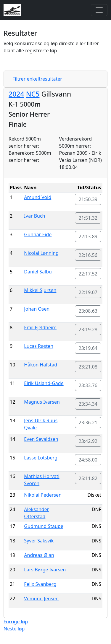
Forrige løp (16, 622)
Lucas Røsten (39, 346)
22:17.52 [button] (88, 274)
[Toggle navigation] (99, 10)
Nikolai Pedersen (43, 495)
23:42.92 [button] (88, 441)
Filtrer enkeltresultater (37, 79)
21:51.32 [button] (88, 218)
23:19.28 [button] (88, 330)
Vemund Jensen (41, 599)
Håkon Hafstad (41, 365)
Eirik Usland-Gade (44, 383)
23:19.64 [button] (88, 348)
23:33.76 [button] (88, 385)
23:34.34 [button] (88, 404)
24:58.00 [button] (88, 460)
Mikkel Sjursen (40, 290)
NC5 (33, 94)
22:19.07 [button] (88, 292)
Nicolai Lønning (41, 253)
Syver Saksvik (39, 541)
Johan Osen (37, 309)
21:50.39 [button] (88, 199)
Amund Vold (38, 197)
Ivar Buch (34, 216)
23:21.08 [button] (88, 367)
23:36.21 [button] (88, 423)
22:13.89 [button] (88, 237)
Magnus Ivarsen (42, 402)
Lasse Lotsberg (41, 458)
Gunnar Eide (38, 234)
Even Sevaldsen (41, 439)
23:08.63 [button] (88, 311)
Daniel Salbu (38, 272)
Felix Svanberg (40, 584)
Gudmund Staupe (44, 526)
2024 (16, 94)
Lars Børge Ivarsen (45, 570)
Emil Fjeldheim (40, 327)
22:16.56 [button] (88, 255)
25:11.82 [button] (88, 478)
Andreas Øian (39, 555)
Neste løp (14, 629)
